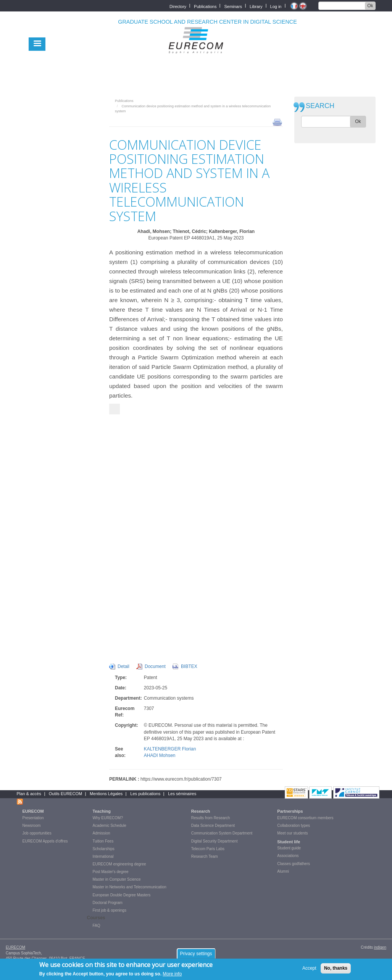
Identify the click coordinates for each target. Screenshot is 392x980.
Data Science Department (213, 826)
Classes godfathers (294, 864)
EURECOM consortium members (305, 818)
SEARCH (320, 106)
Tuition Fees (103, 841)
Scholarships (104, 849)
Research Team (205, 856)
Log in (276, 6)
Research (201, 811)
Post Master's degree (111, 872)
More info (172, 974)
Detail (123, 666)
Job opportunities (37, 833)
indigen (380, 947)
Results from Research (211, 818)
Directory (178, 6)
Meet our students (292, 833)
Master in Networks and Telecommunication (130, 887)
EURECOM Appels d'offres (45, 841)
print (277, 122)
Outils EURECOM (65, 794)
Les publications (145, 794)
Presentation (33, 818)
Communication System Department (222, 833)
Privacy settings (196, 954)
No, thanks (336, 968)
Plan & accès (29, 794)
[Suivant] (115, 409)
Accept (309, 968)
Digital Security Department (215, 841)
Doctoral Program (108, 903)
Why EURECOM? (108, 818)
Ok (370, 6)
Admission (102, 833)
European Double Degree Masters (122, 895)
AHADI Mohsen (160, 755)
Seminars (233, 6)
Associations (288, 856)
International (103, 856)
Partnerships (290, 811)
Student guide (289, 848)
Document (155, 666)
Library (256, 6)
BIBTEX (189, 666)
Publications (205, 6)
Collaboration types (294, 826)
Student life (289, 842)
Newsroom (32, 826)
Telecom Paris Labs (208, 849)
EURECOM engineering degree (119, 864)
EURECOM (33, 811)
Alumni (283, 871)
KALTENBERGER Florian (170, 749)
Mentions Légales (106, 794)
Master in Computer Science (117, 879)
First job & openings (110, 910)
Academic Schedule (110, 826)
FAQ (97, 926)
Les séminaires (182, 794)
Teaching (102, 811)
